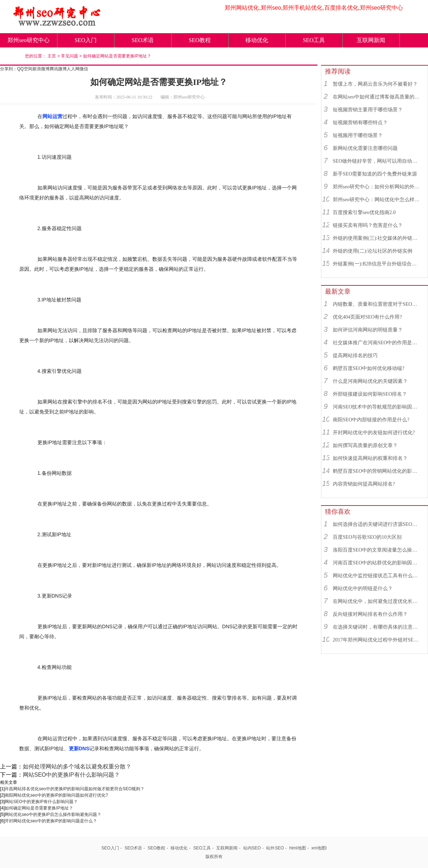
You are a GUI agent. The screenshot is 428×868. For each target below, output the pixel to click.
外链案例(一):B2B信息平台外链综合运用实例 (377, 264)
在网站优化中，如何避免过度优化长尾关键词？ (377, 601)
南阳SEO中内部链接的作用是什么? (371, 420)
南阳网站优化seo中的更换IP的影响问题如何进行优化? (56, 795)
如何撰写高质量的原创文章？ (365, 445)
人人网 (73, 69)
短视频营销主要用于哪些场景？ (368, 110)
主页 (52, 56)
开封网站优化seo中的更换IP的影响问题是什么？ (51, 821)
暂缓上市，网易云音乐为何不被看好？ (375, 84)
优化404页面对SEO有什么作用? (367, 317)
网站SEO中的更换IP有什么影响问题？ (71, 775)
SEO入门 (86, 40)
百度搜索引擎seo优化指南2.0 (364, 212)
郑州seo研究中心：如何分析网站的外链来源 (377, 187)
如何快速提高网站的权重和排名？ (370, 458)
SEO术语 (143, 40)
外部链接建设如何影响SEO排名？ (370, 394)
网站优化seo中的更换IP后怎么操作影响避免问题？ (53, 814)
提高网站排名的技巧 (355, 356)
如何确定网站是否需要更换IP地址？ (117, 56)
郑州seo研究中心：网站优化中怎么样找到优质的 (377, 200)
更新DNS (79, 748)
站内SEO (252, 848)
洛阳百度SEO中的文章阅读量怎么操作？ (377, 550)
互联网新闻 (371, 40)
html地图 (298, 848)
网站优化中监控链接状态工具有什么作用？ (377, 576)
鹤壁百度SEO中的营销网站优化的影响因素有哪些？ (377, 471)
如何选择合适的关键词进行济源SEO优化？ (377, 524)
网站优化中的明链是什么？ (363, 588)
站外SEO (275, 848)
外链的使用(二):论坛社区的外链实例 (373, 251)
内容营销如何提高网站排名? (364, 484)
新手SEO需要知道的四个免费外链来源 (375, 174)
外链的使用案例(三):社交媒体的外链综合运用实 (377, 238)
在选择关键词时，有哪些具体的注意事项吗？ (377, 627)
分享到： (9, 69)
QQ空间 (25, 69)
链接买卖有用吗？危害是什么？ (368, 225)
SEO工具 (314, 40)
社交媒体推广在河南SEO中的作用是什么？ (377, 343)
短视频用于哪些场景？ (358, 135)
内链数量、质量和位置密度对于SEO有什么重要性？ (377, 304)
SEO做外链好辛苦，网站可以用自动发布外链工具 (377, 161)
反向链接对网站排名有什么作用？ (370, 614)
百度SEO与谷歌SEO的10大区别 (367, 537)
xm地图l (319, 848)
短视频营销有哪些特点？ (360, 123)
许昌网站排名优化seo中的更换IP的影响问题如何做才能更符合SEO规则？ (75, 789)
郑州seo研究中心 (28, 40)
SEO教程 (200, 40)
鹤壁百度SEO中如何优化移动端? (369, 368)
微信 (84, 69)
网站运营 (52, 116)
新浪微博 (41, 69)
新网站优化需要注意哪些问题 (365, 148)
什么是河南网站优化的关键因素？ (370, 381)
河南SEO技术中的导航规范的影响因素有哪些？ (377, 407)
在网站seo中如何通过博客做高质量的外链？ (377, 97)
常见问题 (70, 56)
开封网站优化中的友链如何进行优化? (374, 433)
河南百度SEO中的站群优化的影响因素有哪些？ (377, 563)
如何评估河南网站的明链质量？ (368, 330)
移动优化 (257, 40)
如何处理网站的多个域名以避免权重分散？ (77, 767)
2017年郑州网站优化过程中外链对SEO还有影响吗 (377, 640)
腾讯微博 (58, 69)
